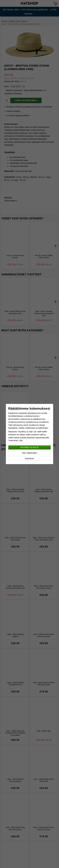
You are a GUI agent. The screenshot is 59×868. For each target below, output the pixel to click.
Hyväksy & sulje (29, 447)
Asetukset (30, 458)
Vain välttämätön (29, 453)
